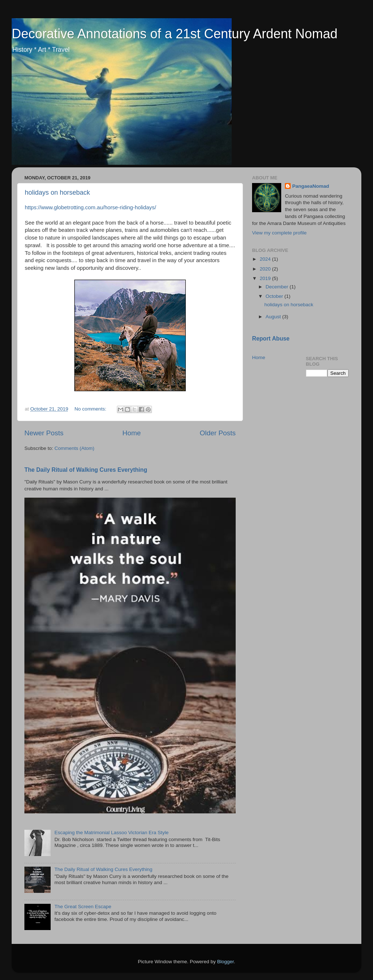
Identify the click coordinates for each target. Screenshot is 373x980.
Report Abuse (271, 339)
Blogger (225, 962)
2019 (266, 278)
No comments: (91, 409)
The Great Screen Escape (83, 907)
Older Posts (218, 433)
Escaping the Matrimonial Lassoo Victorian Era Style (111, 833)
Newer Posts (44, 433)
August (274, 317)
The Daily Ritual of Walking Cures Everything (86, 470)
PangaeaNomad (311, 186)
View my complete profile (279, 233)
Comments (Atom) (75, 448)
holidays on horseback (57, 192)
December (278, 287)
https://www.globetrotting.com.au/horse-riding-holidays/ (91, 207)
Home (131, 433)
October (275, 296)
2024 (266, 259)
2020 (266, 269)
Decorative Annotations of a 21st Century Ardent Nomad (175, 34)
